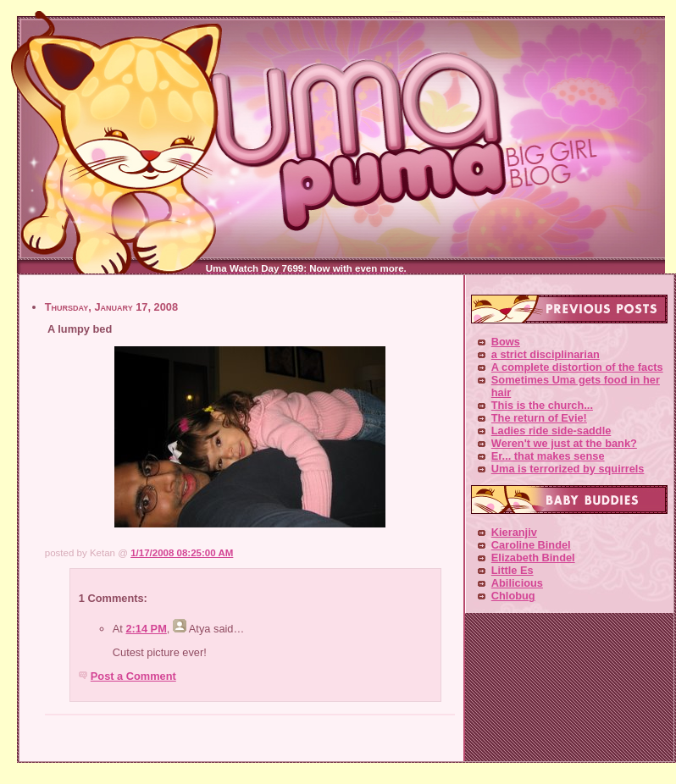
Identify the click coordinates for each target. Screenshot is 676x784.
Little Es (513, 570)
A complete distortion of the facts (577, 367)
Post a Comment (133, 676)
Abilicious (517, 583)
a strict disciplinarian (546, 354)
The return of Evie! (539, 418)
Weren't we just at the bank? (564, 443)
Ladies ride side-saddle (551, 431)
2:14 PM (146, 629)
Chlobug (513, 596)
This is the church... (542, 405)
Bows (506, 342)
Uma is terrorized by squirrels (568, 469)
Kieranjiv (514, 532)
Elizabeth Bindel (533, 558)
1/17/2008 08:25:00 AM (182, 553)
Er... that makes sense (548, 456)
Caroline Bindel (531, 545)
